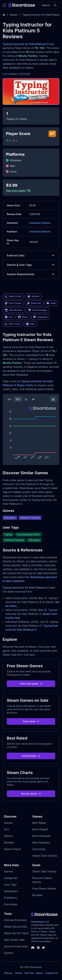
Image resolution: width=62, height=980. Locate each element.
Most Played (40, 829)
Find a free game (31, 684)
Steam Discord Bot (16, 927)
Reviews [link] (33, 296)
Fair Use (29, 973)
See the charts (31, 794)
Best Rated (39, 823)
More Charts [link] (13, 324)
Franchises (11, 904)
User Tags (10, 885)
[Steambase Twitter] (43, 948)
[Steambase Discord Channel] (33, 948)
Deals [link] (51, 303)
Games (14, 15)
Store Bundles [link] (14, 310)
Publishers (10, 898)
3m (9, 399)
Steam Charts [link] (13, 296)
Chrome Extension (15, 920)
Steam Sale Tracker (45, 871)
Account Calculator (16, 946)
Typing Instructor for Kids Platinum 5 (26, 44)
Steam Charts (12, 849)
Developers (11, 891)
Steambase (37, 922)
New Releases (41, 843)
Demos (8, 836)
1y (26, 399)
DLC (7, 829)
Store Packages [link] (37, 310)
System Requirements (31, 274)
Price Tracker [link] (13, 303)
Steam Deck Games (45, 856)
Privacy (8, 973)
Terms (19, 973)
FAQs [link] (31, 324)
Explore (9, 953)
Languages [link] (40, 317)
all (33, 399)
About (40, 973)
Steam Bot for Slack (16, 933)
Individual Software (40, 223)
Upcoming (39, 849)
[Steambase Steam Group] (38, 948)
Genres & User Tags (31, 265)
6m (18, 399)
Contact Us (52, 973)
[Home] (4, 15)
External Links (31, 255)
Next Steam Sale (14, 940)
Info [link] (9, 317)
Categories (11, 878)
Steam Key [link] (34, 303)
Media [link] (23, 317)
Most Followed (41, 836)
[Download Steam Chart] (53, 399)
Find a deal (31, 721)
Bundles (9, 843)
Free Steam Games (44, 889)
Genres (8, 871)
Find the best (31, 756)
